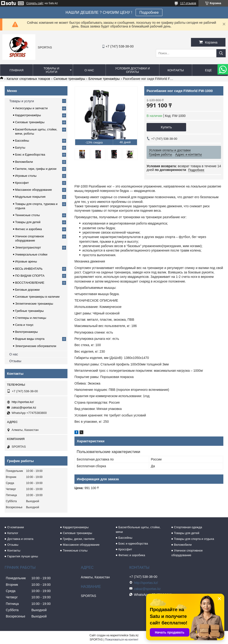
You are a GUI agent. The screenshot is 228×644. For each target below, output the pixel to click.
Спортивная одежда (188, 527)
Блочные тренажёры (104, 79)
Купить (166, 127)
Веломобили (24, 162)
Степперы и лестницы (31, 318)
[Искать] (221, 53)
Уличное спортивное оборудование (187, 553)
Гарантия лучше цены (23, 556)
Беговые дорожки (27, 290)
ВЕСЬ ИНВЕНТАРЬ (29, 269)
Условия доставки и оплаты (132, 70)
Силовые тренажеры (77, 533)
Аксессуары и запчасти (31, 108)
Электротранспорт (28, 247)
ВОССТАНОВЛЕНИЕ (30, 283)
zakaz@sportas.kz (24, 407)
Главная (17, 70)
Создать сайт (35, 3)
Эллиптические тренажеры (34, 304)
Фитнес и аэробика (28, 229)
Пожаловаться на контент (122, 640)
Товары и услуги (51, 70)
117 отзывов (188, 3)
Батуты (20, 148)
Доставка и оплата (20, 539)
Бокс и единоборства (133, 543)
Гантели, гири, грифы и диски (36, 169)
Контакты (176, 70)
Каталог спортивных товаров (28, 79)
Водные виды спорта (30, 339)
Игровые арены (26, 261)
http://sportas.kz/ (23, 402)
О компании (16, 527)
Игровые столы (26, 176)
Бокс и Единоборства (30, 155)
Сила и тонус (24, 325)
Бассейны (22, 141)
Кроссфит (22, 183)
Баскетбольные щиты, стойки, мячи (138, 530)
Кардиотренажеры (76, 527)
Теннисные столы (27, 215)
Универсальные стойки (31, 254)
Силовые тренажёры (69, 79)
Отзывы (15, 361)
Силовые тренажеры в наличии (37, 297)
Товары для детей (28, 222)
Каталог (13, 533)
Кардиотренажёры (28, 115)
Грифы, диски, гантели (79, 539)
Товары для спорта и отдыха (194, 539)
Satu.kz (134, 635)
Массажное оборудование (34, 190)
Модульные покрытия (30, 197)
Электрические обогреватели (36, 346)
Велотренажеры (26, 332)
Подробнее (149, 12)
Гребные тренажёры (29, 311)
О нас (89, 70)
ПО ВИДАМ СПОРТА (30, 276)
